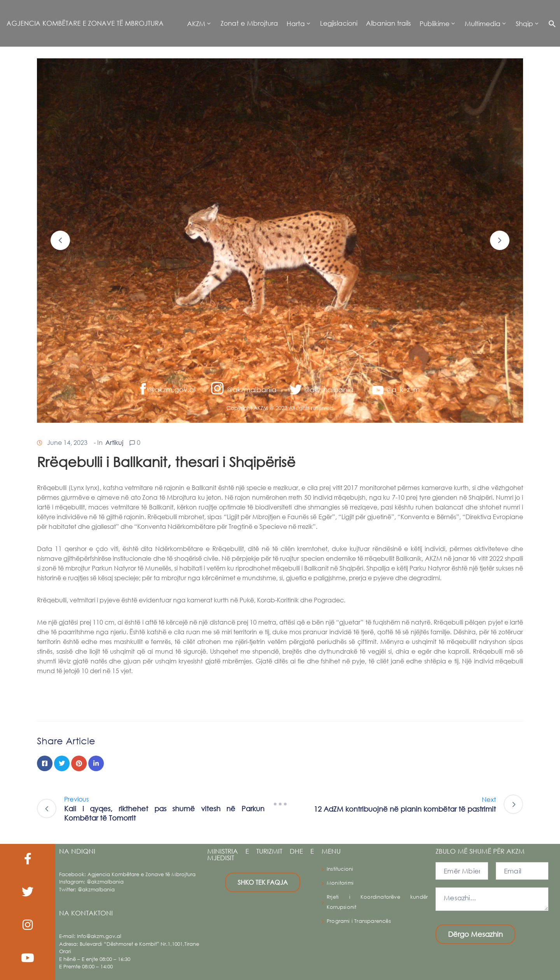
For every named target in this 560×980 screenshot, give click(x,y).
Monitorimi (340, 883)
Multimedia (483, 24)
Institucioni (340, 869)
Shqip (524, 24)
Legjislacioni (339, 23)
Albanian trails (388, 23)
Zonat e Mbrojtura (249, 23)
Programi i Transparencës (359, 921)
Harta (296, 24)
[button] (550, 23)
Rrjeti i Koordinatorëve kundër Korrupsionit (377, 902)
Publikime (435, 24)
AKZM (196, 24)
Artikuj (114, 442)
